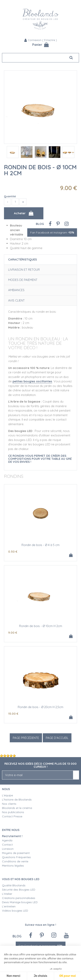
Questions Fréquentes (16, 857)
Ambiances (16, 290)
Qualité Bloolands (14, 885)
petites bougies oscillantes (32, 381)
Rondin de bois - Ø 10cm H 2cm (40, 170)
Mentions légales (13, 866)
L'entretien (9, 906)
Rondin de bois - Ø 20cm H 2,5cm (40, 707)
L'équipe (7, 795)
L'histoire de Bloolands (17, 800)
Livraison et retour (24, 270)
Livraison (8, 849)
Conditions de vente (15, 861)
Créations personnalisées (19, 898)
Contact (7, 845)
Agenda (7, 840)
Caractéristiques (22, 259)
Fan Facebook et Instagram (52, 232)
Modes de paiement (23, 280)
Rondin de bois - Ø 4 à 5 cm (40, 545)
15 (13, 714)
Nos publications (13, 812)
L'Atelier (7, 894)
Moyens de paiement (16, 853)
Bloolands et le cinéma (17, 808)
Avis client (16, 300)
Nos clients (9, 804)
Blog (40, 224)
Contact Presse (12, 816)
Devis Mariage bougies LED (20, 902)
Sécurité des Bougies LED (19, 890)
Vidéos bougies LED (15, 911)
